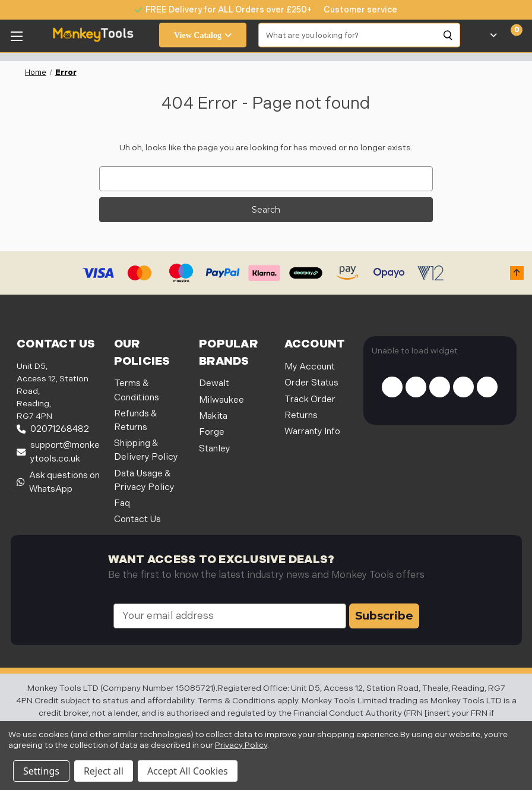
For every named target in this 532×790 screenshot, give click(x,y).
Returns (301, 415)
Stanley (215, 449)
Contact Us (137, 519)
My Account (310, 367)
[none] (354, 10)
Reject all (104, 771)
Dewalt (214, 383)
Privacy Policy (241, 745)
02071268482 (53, 429)
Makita (213, 416)
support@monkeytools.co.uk (58, 452)
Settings (41, 771)
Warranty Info (312, 432)
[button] (517, 273)
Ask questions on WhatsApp (58, 482)
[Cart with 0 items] (510, 35)
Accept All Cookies (188, 771)
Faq (122, 503)
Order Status (311, 383)
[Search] (448, 35)
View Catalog (203, 35)
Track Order (310, 399)
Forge (212, 432)
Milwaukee (221, 400)
